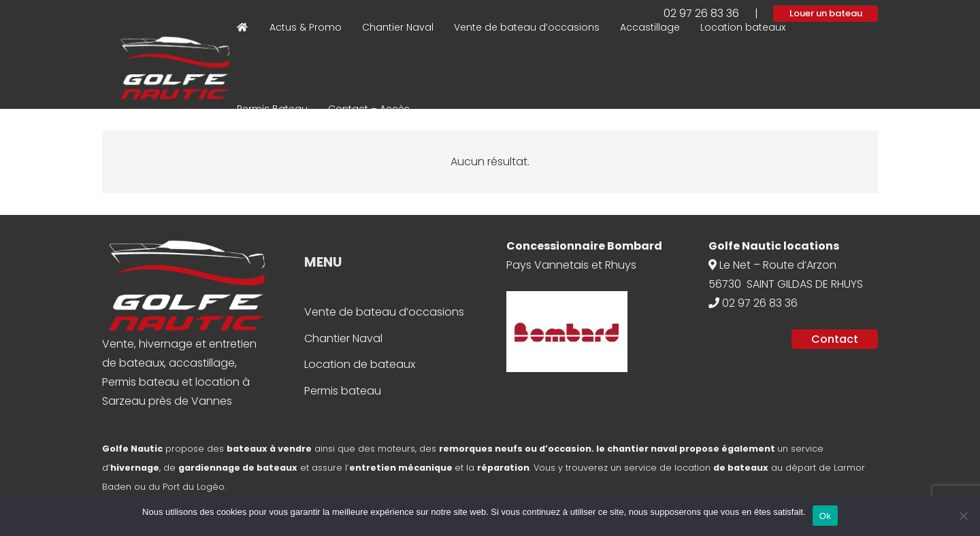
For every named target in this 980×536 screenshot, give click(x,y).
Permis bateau (343, 391)
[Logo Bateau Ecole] (175, 68)
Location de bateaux (360, 364)
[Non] (963, 516)
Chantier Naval (343, 338)
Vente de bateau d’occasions (384, 312)
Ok (825, 516)
